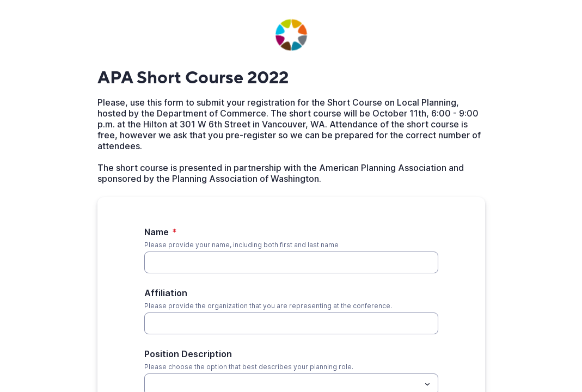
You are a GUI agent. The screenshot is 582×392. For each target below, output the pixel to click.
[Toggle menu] (427, 384)
